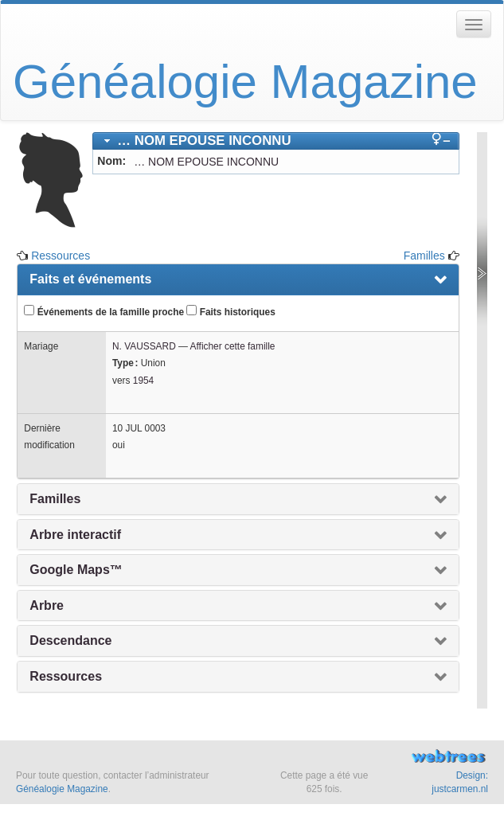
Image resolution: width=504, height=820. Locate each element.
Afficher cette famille (233, 346)
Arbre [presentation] (47, 605)
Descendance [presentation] (70, 640)
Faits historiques (231, 311)
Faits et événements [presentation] (90, 279)
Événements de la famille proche (104, 311)
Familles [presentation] (55, 499)
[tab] (275, 141)
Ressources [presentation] (66, 676)
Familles (424, 256)
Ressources (61, 256)
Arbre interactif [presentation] (75, 535)
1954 (143, 381)
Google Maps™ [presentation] (76, 570)
